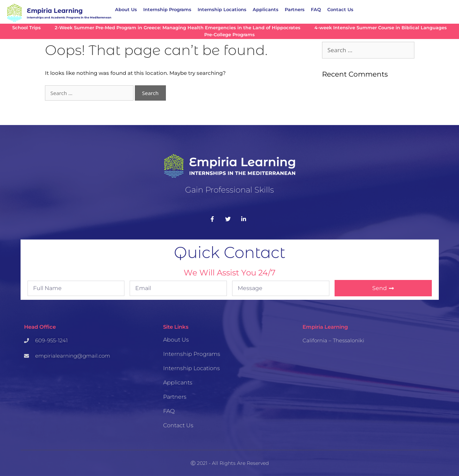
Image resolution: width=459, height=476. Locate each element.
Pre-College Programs (229, 35)
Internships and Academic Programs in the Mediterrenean (69, 17)
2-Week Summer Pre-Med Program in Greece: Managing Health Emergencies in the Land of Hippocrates (178, 28)
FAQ (316, 10)
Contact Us (340, 10)
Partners (295, 10)
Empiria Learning (55, 11)
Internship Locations (222, 10)
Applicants (266, 10)
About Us (126, 10)
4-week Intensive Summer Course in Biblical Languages (381, 28)
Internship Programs (167, 10)
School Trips (26, 28)
